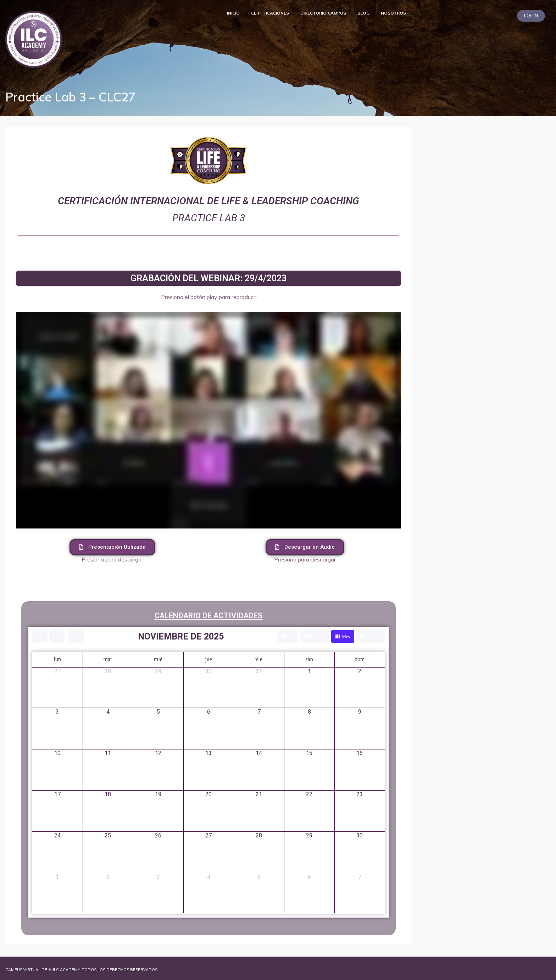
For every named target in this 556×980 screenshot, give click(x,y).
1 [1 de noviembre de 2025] (309, 671)
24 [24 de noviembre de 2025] (57, 835)
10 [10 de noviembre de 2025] (57, 753)
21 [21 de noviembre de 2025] (259, 794)
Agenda (374, 636)
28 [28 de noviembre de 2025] (259, 835)
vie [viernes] (259, 659)
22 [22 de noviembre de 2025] (309, 794)
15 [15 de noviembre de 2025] (309, 753)
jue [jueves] (208, 659)
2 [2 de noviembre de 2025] (360, 671)
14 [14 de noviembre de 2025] (259, 753)
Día (291, 636)
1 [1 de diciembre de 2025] (57, 877)
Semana (318, 636)
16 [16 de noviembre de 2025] (360, 753)
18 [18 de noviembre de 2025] (108, 794)
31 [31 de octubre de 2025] (259, 671)
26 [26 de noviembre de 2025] (158, 835)
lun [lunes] (57, 659)
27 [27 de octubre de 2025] (57, 671)
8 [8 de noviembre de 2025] (309, 712)
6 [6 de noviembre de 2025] (209, 712)
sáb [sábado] (309, 659)
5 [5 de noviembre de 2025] (158, 712)
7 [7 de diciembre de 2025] (360, 877)
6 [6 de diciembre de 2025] (309, 877)
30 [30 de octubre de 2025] (208, 671)
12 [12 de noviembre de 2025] (158, 753)
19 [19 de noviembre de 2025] (158, 794)
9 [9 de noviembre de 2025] (360, 712)
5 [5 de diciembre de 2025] (259, 877)
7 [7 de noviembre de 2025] (259, 712)
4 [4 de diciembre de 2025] (209, 877)
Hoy (76, 636)
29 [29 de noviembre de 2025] (309, 835)
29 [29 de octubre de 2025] (158, 671)
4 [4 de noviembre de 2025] (108, 712)
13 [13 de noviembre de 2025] (208, 753)
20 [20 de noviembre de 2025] (208, 794)
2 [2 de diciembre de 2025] (108, 877)
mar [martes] (108, 659)
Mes (346, 636)
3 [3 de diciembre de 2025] (158, 877)
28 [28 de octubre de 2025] (108, 671)
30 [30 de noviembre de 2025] (360, 835)
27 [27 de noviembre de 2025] (208, 835)
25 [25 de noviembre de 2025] (108, 835)
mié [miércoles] (158, 659)
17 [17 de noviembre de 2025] (57, 794)
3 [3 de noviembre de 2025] (57, 712)
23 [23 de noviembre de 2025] (360, 794)
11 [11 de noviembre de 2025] (108, 753)
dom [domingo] (360, 659)
